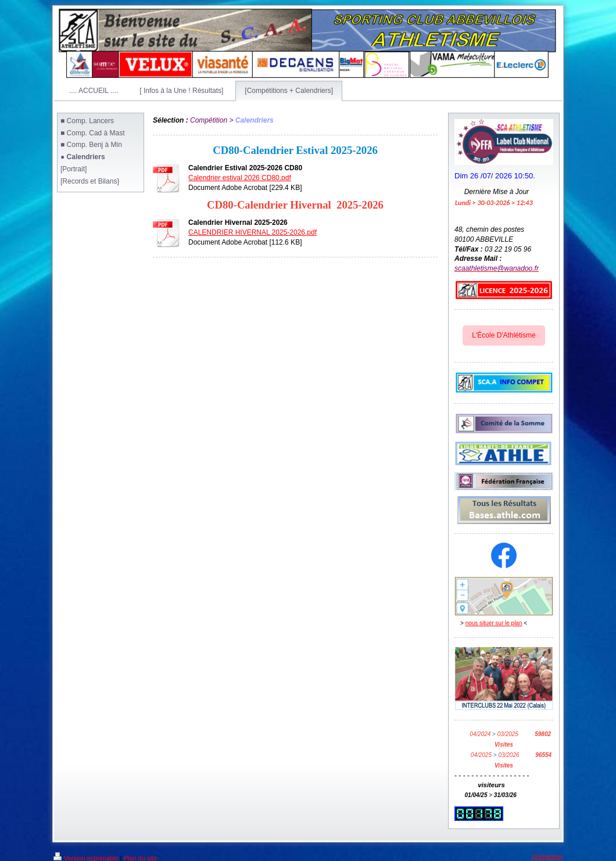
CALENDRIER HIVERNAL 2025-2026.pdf (253, 232)
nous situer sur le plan (494, 623)
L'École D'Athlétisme (504, 335)
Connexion (547, 856)
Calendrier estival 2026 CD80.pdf (240, 178)
